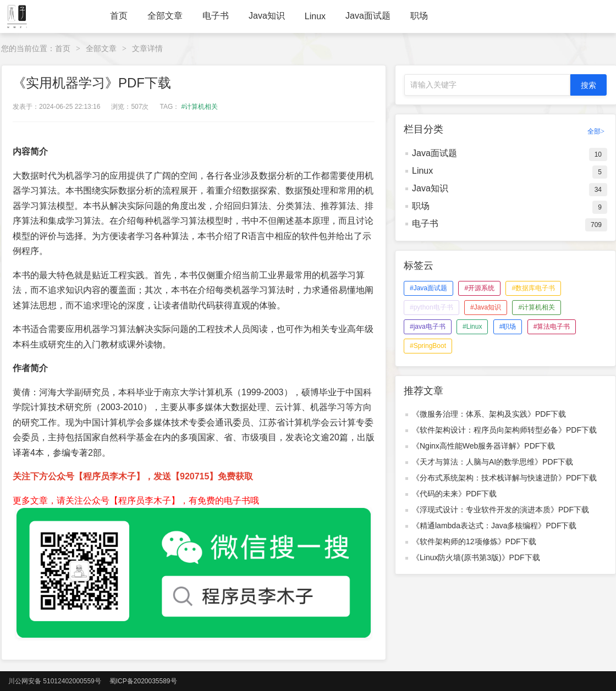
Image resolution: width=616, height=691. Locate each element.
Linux (315, 16)
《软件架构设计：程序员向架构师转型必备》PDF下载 (504, 430)
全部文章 (165, 16)
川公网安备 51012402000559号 (55, 681)
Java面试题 (368, 16)
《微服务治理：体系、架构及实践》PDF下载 (489, 414)
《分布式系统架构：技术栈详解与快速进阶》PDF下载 (504, 478)
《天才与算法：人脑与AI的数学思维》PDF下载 (493, 462)
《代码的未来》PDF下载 (454, 494)
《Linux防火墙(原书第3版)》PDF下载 (476, 557)
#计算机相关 (200, 107)
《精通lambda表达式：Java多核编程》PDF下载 (494, 526)
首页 (119, 16)
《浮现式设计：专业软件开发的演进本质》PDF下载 (501, 510)
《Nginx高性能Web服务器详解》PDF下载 (483, 446)
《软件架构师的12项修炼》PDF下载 (474, 541)
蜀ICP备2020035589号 (143, 681)
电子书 (216, 16)
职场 (419, 16)
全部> (596, 131)
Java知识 (267, 16)
